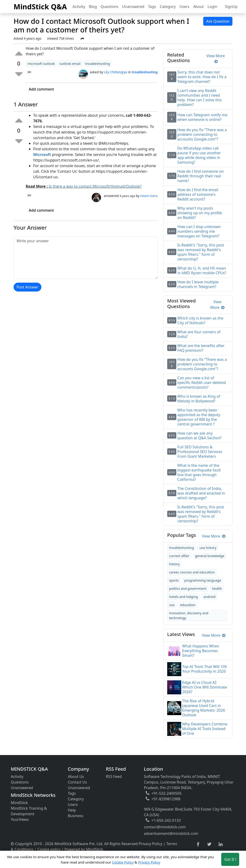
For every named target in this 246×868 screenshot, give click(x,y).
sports (174, 580)
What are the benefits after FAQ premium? (201, 348)
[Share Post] (82, 39)
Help (72, 810)
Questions (109, 7)
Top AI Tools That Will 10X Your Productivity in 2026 (204, 669)
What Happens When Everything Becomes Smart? (201, 651)
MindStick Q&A (40, 7)
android (209, 597)
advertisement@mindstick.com (171, 833)
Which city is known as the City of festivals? (200, 320)
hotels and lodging (183, 597)
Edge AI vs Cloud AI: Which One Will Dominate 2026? (205, 687)
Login (213, 7)
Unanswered (133, 7)
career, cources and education (192, 572)
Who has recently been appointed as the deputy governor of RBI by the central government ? (199, 417)
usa (172, 605)
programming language (203, 580)
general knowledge (210, 556)
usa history (208, 548)
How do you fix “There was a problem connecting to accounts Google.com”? (202, 364)
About (198, 7)
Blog (93, 7)
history (174, 564)
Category (168, 7)
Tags (152, 7)
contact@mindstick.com (165, 827)
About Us (76, 777)
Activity (79, 7)
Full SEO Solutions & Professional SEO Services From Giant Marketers (200, 452)
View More (216, 59)
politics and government (188, 589)
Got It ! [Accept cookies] (230, 859)
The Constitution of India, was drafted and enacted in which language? (201, 493)
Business (76, 816)
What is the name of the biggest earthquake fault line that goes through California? (199, 472)
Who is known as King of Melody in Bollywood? (199, 399)
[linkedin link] (221, 844)
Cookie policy (49, 849)
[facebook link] (198, 845)
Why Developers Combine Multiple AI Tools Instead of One (205, 729)
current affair (179, 556)
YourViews (20, 819)
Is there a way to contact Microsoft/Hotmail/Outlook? (95, 186)
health (217, 589)
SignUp (231, 7)
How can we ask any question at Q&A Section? (199, 436)
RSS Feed (114, 777)
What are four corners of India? (199, 334)
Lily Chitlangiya (116, 72)
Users (184, 7)
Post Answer (27, 287)
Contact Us (77, 782)
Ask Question (218, 21)
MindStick (19, 803)
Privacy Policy (150, 844)
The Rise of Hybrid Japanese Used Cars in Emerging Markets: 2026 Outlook (204, 708)
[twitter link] (209, 844)
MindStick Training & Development (29, 811)
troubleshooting (181, 548)
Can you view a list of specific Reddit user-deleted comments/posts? (202, 383)
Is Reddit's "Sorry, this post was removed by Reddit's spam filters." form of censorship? (201, 514)
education (188, 605)
